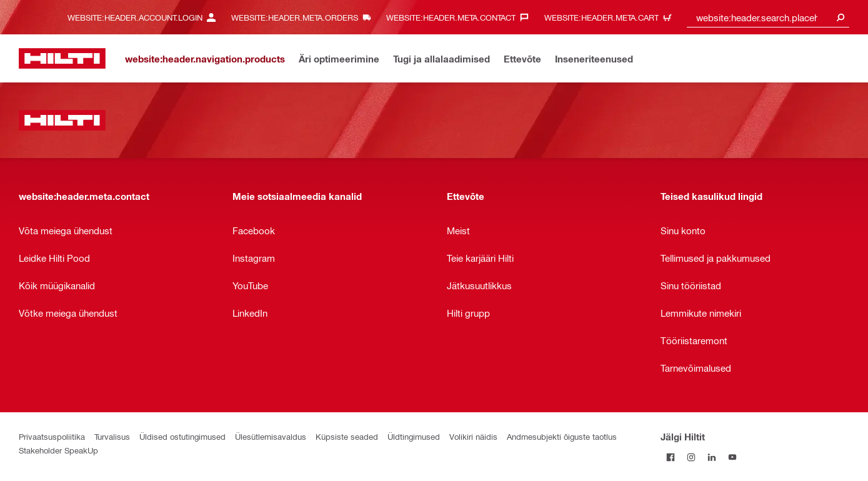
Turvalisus (112, 436)
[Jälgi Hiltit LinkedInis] (712, 457)
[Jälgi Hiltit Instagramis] (691, 457)
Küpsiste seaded (347, 436)
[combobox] (768, 17)
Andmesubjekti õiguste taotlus (562, 436)
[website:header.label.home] (62, 58)
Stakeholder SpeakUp (58, 450)
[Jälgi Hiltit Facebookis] (671, 457)
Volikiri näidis (473, 436)
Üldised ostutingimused (182, 436)
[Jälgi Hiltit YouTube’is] (733, 457)
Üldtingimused (414, 436)
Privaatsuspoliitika (52, 436)
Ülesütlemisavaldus (271, 436)
